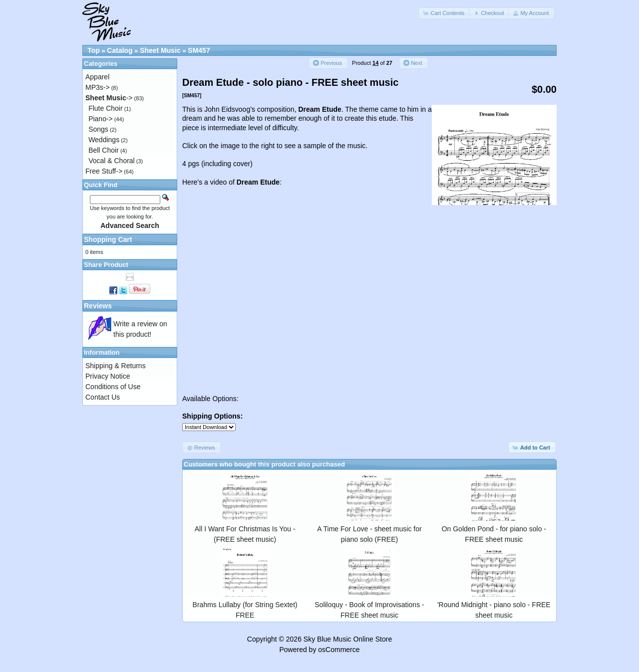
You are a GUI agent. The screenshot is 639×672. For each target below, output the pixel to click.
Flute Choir (105, 108)
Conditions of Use (113, 387)
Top (94, 50)
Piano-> (101, 119)
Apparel (97, 77)
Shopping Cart (108, 239)
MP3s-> (98, 87)
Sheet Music (160, 50)
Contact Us (103, 397)
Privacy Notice (108, 376)
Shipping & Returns (116, 366)
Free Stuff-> (104, 171)
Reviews (98, 306)
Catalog (120, 50)
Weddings (104, 140)
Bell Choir (104, 150)
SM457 (199, 50)
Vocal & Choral (112, 161)
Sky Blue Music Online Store (348, 639)
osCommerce (339, 650)
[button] (444, 13)
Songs (98, 129)
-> (109, 98)
